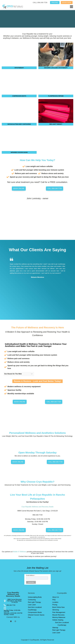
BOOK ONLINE (19, 188)
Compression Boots (35, 612)
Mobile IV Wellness (20, 552)
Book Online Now (58, 607)
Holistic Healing (58, 620)
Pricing (55, 605)
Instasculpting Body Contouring (35, 598)
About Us (56, 597)
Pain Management (59, 612)
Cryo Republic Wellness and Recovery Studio (38, 507)
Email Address (31, 575)
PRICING (55, 3)
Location (55, 602)
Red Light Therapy (34, 602)
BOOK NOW (67, 3)
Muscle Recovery (58, 615)
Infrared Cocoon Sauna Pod (36, 616)
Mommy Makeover (59, 617)
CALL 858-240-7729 (40, 3)
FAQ (54, 600)
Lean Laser (32, 605)
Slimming (56, 610)
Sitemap (55, 628)
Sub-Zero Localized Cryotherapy (35, 609)
